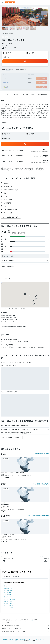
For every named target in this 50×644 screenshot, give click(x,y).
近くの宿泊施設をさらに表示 (42, 454)
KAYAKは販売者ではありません (26, 626)
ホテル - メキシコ (31, 639)
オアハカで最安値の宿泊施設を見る (40, 484)
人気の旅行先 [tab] (7, 577)
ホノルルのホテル (9, 606)
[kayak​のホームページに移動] (10, 2)
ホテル (12, 639)
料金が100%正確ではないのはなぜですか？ (26, 631)
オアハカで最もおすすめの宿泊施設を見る (39, 516)
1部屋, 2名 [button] (6, 57)
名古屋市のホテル (9, 590)
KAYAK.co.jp (6, 639)
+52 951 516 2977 (6, 46)
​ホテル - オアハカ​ (19, 641)
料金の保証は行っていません (34, 621)
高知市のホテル (8, 597)
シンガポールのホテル (10, 599)
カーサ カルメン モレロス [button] (8, 535)
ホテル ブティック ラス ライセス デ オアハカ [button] (13, 473)
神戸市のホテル (8, 604)
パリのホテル (8, 595)
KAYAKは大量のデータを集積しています (26, 628)
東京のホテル (8, 593)
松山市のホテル (8, 586)
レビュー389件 (12, 48)
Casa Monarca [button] (5, 504)
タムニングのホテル (9, 608)
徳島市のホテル (8, 588)
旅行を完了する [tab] (17, 577)
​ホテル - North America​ (20, 639)
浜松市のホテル (8, 601)
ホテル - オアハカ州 (41, 639)
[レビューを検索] (26, 256)
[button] (3, 2)
